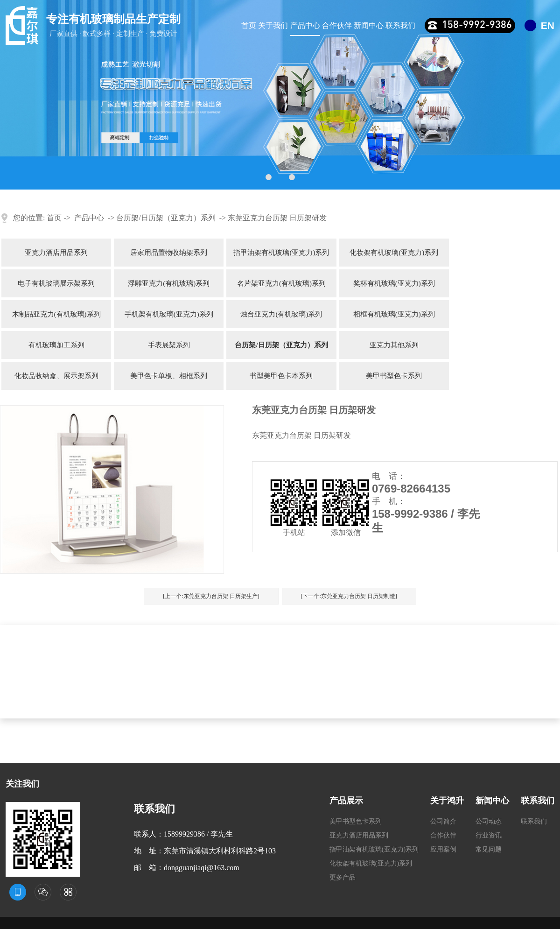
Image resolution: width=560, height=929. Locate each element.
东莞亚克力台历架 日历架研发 (277, 218)
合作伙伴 (337, 25)
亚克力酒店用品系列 (56, 253)
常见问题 (489, 849)
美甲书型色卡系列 (394, 376)
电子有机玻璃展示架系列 (56, 283)
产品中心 (305, 25)
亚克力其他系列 (394, 345)
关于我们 (273, 25)
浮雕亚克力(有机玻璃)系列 (169, 283)
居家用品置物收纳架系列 (169, 253)
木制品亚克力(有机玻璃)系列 (56, 314)
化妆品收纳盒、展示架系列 (56, 376)
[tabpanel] (280, 95)
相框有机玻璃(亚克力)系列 (394, 314)
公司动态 (489, 821)
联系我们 (400, 25)
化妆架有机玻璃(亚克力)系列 (394, 253)
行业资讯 (489, 835)
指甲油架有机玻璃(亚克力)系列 (281, 253)
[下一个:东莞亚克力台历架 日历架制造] (349, 596)
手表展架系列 (169, 345)
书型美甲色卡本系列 (281, 376)
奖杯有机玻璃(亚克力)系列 (394, 283)
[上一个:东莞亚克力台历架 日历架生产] (211, 596)
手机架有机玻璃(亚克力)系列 (169, 314)
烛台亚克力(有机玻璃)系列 (281, 314)
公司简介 (443, 821)
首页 (249, 25)
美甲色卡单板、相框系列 (169, 376)
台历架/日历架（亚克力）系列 (166, 218)
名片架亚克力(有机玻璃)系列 (281, 283)
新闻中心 (369, 25)
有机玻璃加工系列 (56, 345)
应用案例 (443, 849)
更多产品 (343, 877)
